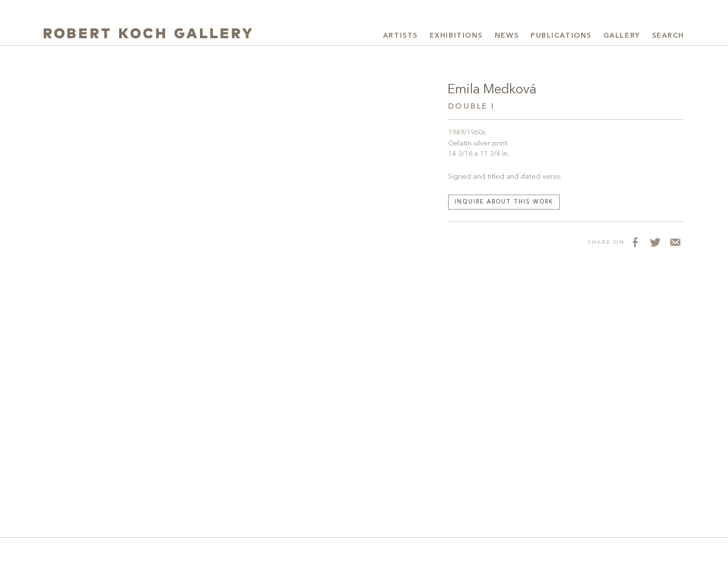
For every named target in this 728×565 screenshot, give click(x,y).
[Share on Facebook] (635, 242)
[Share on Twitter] (655, 242)
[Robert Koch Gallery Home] (148, 35)
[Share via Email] (674, 242)
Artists (400, 36)
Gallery (622, 36)
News (507, 36)
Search (668, 36)
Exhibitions (456, 36)
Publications (561, 36)
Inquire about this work (504, 202)
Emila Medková (492, 90)
